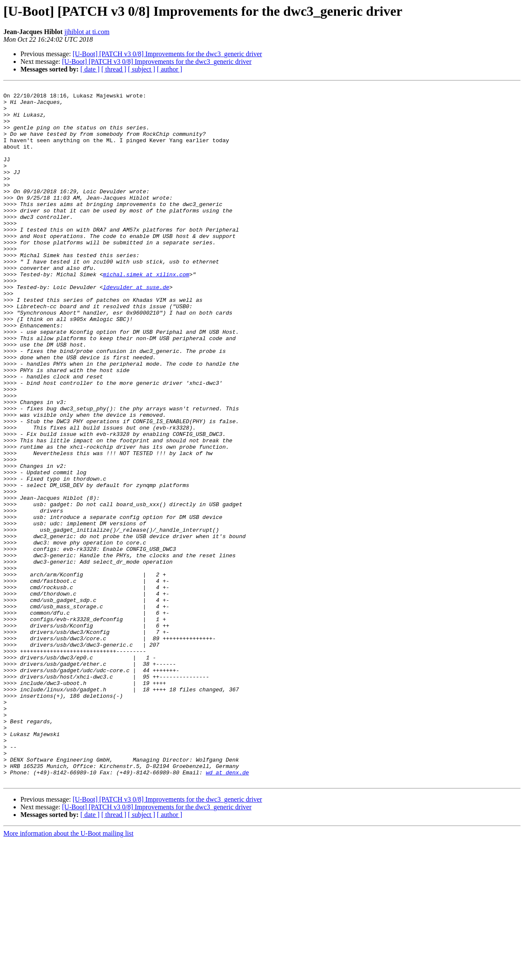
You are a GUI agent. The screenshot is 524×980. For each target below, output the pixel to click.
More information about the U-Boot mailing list (68, 973)
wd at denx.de (227, 910)
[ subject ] (142, 69)
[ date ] (90, 69)
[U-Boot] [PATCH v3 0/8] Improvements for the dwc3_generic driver (168, 54)
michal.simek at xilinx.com (146, 312)
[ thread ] (114, 69)
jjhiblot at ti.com (87, 32)
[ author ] (170, 69)
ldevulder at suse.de (136, 328)
